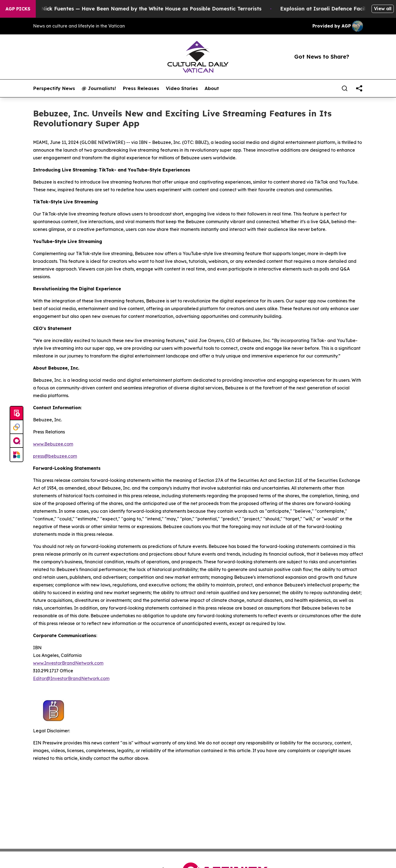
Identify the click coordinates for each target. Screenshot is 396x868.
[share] (359, 88)
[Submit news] (16, 413)
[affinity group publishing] (16, 441)
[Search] (345, 88)
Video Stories (182, 88)
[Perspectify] (16, 427)
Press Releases (141, 88)
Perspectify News (54, 88)
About (212, 88)
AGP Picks (18, 9)
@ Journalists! (99, 88)
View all (383, 9)
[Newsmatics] (16, 455)
